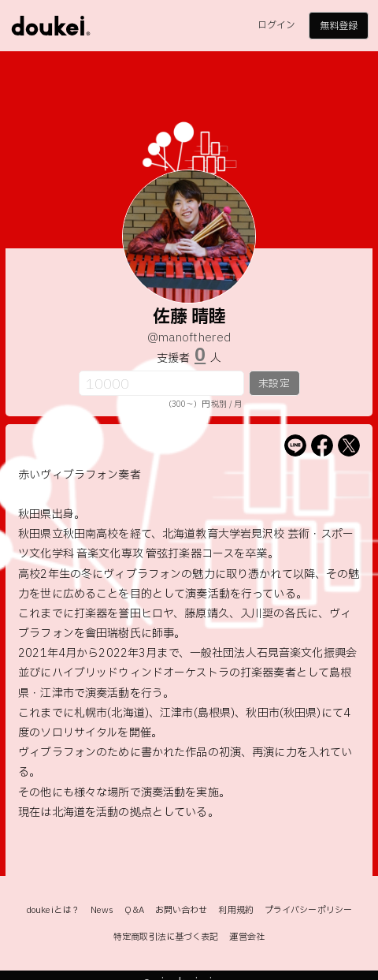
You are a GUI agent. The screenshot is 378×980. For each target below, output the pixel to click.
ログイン (276, 25)
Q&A (134, 910)
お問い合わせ (182, 910)
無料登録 (339, 26)
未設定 (274, 384)
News (102, 910)
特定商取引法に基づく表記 (166, 937)
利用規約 (235, 910)
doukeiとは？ (53, 910)
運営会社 (246, 937)
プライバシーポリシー (308, 910)
